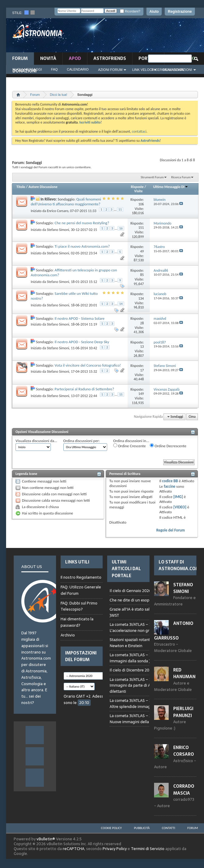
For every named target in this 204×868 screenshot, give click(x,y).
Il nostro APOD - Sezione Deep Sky (82, 342)
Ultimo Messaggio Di (171, 187)
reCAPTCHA (74, 849)
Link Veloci (142, 70)
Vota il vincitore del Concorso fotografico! (88, 365)
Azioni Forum (110, 70)
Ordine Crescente (130, 446)
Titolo (21, 187)
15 (121, 394)
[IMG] (178, 497)
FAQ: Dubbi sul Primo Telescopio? (79, 606)
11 (120, 209)
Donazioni (25, 71)
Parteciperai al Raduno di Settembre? (84, 389)
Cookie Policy (111, 828)
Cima (192, 417)
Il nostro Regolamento (81, 577)
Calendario (78, 69)
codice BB (170, 481)
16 (121, 228)
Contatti (169, 828)
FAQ (55, 69)
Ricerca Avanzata (168, 70)
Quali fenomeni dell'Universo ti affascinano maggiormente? (66, 202)
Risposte (137, 187)
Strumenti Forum (152, 177)
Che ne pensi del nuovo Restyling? (82, 223)
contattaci (139, 131)
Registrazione (180, 12)
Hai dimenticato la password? (77, 622)
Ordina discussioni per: (82, 441)
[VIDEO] (180, 507)
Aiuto (154, 12)
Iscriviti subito (90, 122)
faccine (170, 486)
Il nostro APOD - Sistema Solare (79, 318)
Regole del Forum (171, 530)
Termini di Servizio (148, 849)
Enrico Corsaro (58, 211)
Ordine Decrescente (168, 446)
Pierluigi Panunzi (183, 712)
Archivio (68, 635)
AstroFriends (110, 58)
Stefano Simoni (58, 230)
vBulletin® (46, 839)
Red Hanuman (184, 673)
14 (121, 304)
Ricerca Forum (181, 177)
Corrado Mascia (184, 790)
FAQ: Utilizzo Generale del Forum (81, 590)
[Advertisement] (158, 37)
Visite (139, 191)
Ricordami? (130, 11)
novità (48, 58)
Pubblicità (142, 828)
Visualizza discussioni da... (36, 441)
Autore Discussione (43, 187)
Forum (20, 58)
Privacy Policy (115, 849)
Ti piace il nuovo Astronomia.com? (82, 246)
